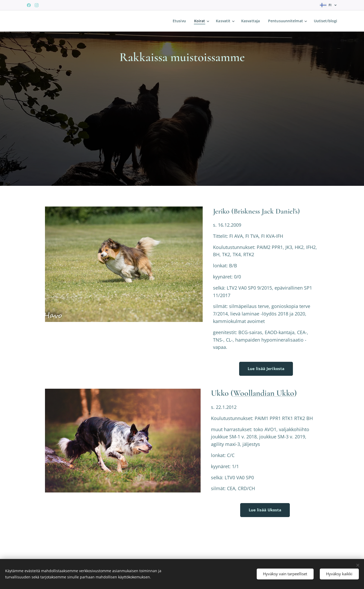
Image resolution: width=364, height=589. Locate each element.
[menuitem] (178, 21)
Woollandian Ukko (264, 393)
